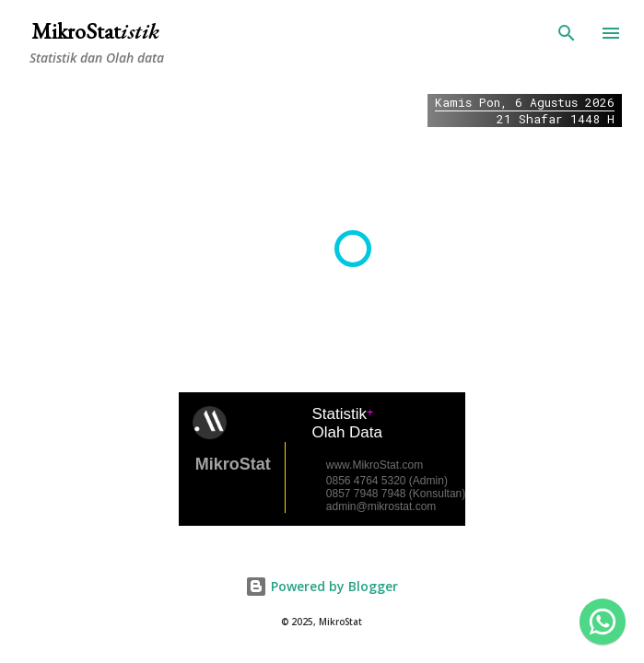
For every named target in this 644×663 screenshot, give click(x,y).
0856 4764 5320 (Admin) (387, 481)
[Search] (567, 33)
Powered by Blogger (322, 586)
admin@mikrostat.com (381, 506)
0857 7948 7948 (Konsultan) (396, 494)
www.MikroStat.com (375, 465)
